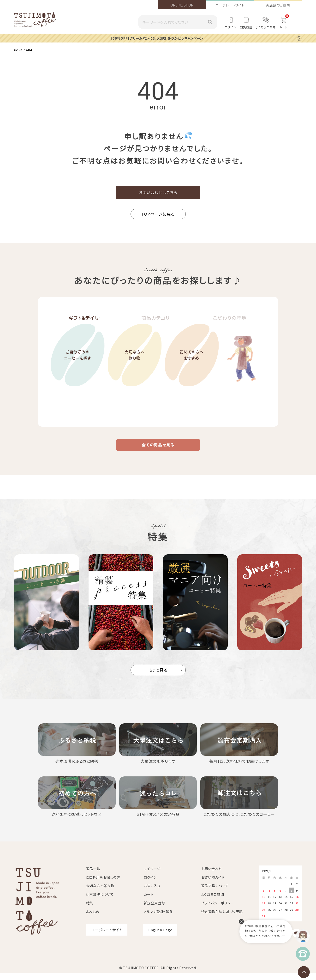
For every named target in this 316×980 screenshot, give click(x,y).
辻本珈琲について (100, 901)
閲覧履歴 (246, 27)
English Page (160, 936)
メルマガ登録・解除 (158, 918)
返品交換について (215, 892)
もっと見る (158, 677)
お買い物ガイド (213, 884)
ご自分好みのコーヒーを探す (78, 371)
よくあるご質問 (266, 27)
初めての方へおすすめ (192, 371)
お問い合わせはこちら (158, 194)
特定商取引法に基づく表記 (222, 918)
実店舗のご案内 (278, 5)
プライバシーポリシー (218, 909)
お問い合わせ (212, 875)
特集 (90, 909)
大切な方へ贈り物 (135, 371)
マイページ (152, 875)
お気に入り (152, 892)
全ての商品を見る (158, 450)
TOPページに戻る (158, 217)
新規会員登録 (154, 909)
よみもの (93, 918)
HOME (19, 50)
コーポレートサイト (230, 5)
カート (149, 901)
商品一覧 (93, 875)
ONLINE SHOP (182, 5)
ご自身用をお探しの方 (103, 884)
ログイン (230, 27)
